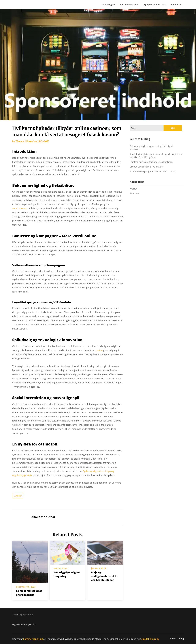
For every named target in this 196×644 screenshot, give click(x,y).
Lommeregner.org (33, 639)
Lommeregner (108, 5)
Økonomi (134, 193)
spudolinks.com (150, 639)
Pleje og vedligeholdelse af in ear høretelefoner (104, 576)
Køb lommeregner (129, 5)
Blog (182, 639)
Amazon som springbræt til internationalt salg (153, 171)
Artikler (18, 496)
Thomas (20, 141)
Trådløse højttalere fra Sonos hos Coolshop (151, 162)
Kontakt (175, 5)
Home (173, 639)
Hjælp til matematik (154, 5)
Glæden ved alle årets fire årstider (147, 167)
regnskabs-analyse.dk (23, 624)
